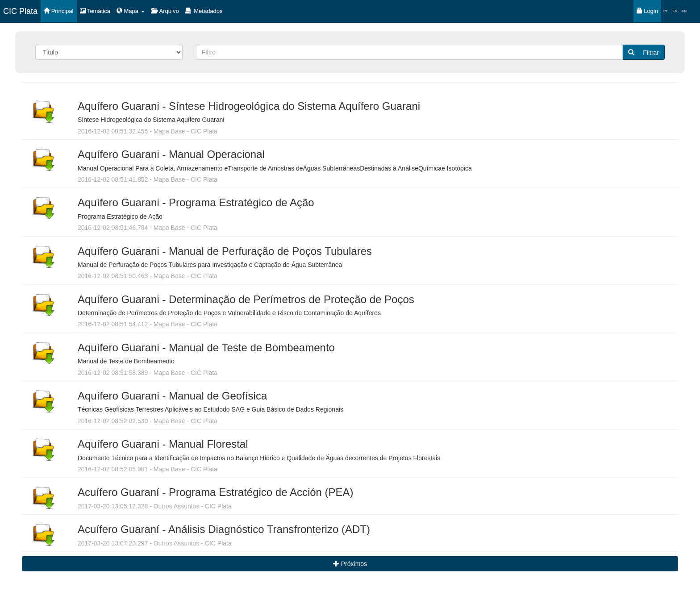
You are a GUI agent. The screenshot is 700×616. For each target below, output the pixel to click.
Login (647, 11)
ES (675, 11)
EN (684, 11)
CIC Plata (20, 11)
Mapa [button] (131, 11)
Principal (58, 11)
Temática (95, 11)
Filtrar (644, 53)
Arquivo (165, 11)
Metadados (204, 11)
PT (666, 11)
